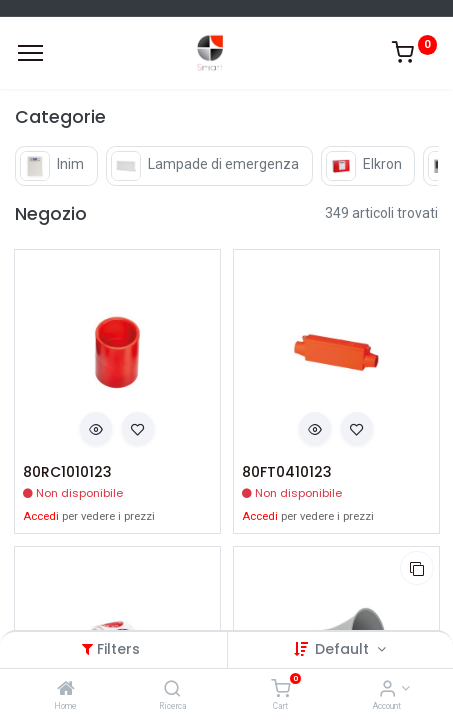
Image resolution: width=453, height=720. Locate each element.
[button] (96, 428)
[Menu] (30, 53)
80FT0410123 (287, 472)
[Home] (66, 690)
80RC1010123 (67, 472)
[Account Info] (387, 690)
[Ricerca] (172, 690)
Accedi (41, 516)
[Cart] (280, 690)
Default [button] (344, 649)
